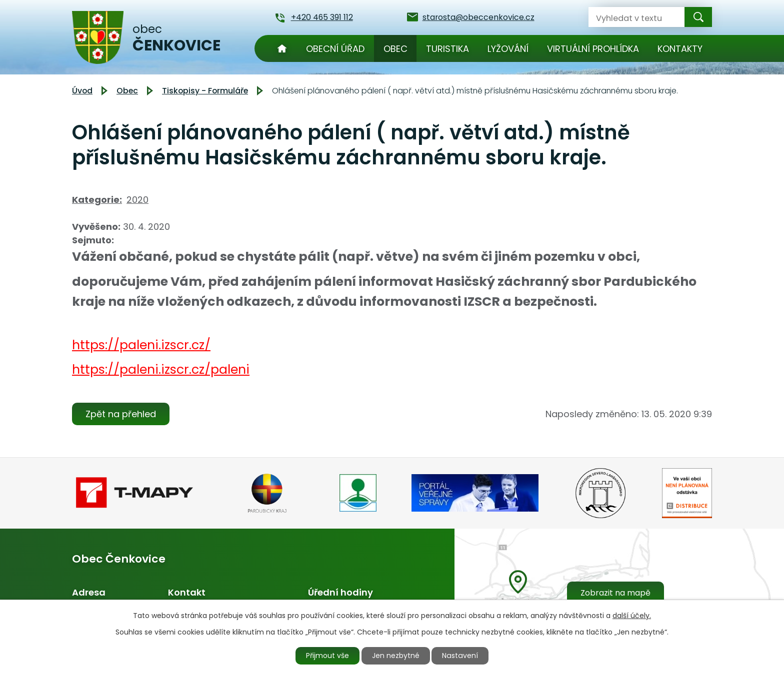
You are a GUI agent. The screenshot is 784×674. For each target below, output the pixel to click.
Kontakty (680, 49)
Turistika (447, 49)
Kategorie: (97, 200)
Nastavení (460, 656)
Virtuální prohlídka (593, 49)
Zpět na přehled (121, 414)
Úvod (282, 48)
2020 (137, 200)
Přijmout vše (328, 656)
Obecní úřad (335, 49)
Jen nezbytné (396, 656)
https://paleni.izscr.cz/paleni (161, 369)
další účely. (632, 616)
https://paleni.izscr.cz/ (141, 345)
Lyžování (508, 49)
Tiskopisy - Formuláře (205, 91)
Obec (395, 49)
